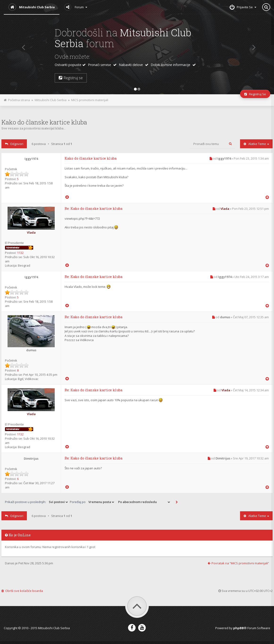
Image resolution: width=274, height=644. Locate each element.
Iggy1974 (31, 159)
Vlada (31, 232)
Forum (76, 7)
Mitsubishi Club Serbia (51, 100)
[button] (22, 47)
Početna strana (17, 100)
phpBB (239, 628)
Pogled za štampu (111, 99)
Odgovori (14, 144)
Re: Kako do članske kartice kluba (93, 208)
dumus (31, 350)
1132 (20, 253)
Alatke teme (256, 144)
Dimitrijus (31, 458)
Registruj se (255, 94)
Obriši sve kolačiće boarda (22, 591)
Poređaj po (92, 502)
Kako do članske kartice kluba (44, 122)
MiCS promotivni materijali (90, 100)
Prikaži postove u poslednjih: (37, 502)
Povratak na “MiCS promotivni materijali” (238, 563)
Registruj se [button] (71, 78)
